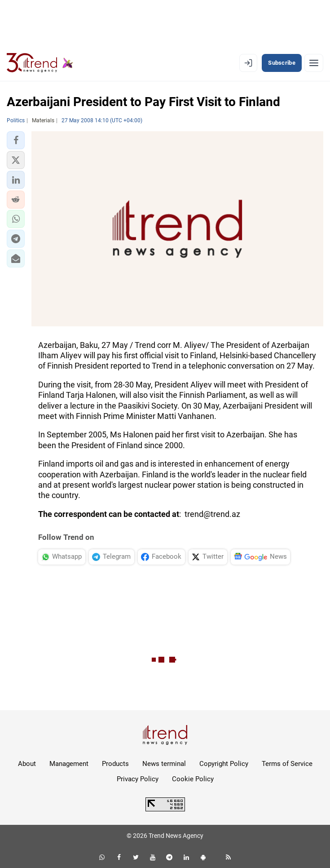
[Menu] (314, 63)
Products (115, 764)
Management (69, 764)
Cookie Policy (193, 779)
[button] (16, 140)
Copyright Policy (224, 764)
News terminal (164, 764)
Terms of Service (287, 764)
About (27, 764)
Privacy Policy (138, 779)
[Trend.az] (40, 63)
